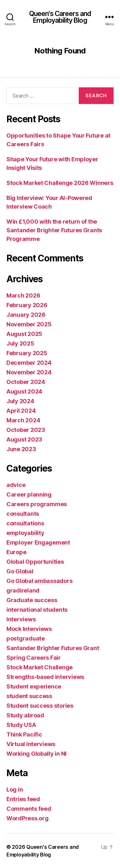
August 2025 (24, 334)
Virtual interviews (31, 744)
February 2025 (27, 353)
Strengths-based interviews (45, 677)
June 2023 (21, 449)
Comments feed (29, 809)
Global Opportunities (35, 562)
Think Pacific (24, 734)
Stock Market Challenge (40, 667)
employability (25, 533)
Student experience (34, 686)
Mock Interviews (29, 629)
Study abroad (25, 715)
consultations (25, 523)
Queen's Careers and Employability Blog (60, 17)
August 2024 (24, 391)
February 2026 (27, 305)
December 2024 (29, 363)
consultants (23, 514)
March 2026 (23, 295)
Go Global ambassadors (39, 581)
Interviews (21, 619)
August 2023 (24, 439)
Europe (16, 552)
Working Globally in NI (36, 754)
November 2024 (29, 372)
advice (16, 485)
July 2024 (20, 401)
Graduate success (32, 600)
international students (37, 610)
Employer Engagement (38, 542)
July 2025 (20, 343)
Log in (15, 789)
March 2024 (23, 420)
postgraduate (26, 638)
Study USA (21, 725)
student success (29, 696)
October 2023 (26, 430)
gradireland (23, 590)
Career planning (29, 494)
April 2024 (21, 411)
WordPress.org (28, 818)
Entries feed (23, 799)
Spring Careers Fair (34, 658)
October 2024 (26, 382)
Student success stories (40, 706)
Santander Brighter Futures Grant (53, 648)
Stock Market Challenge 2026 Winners (60, 183)
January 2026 (26, 315)
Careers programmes (37, 504)
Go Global (20, 571)
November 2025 (29, 324)
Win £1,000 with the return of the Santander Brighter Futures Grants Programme (54, 230)
